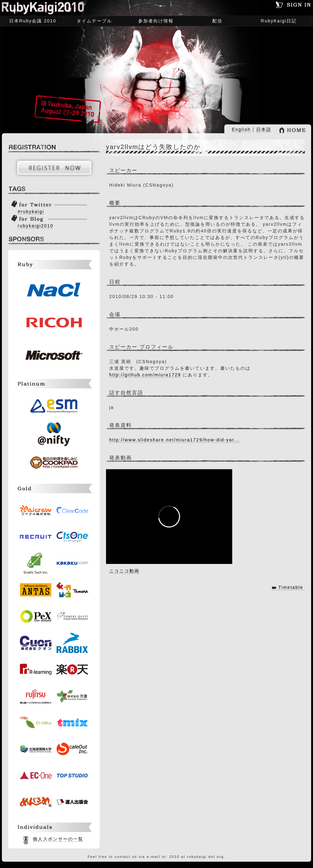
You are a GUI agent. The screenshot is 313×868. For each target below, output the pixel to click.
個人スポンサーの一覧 (58, 839)
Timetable (291, 587)
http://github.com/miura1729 (145, 375)
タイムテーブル (93, 21)
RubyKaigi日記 (279, 21)
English (241, 129)
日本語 (264, 129)
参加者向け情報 (154, 21)
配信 (217, 21)
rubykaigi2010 (35, 226)
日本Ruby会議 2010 (31, 21)
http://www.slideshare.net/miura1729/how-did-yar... (174, 440)
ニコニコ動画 (124, 571)
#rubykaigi (31, 212)
